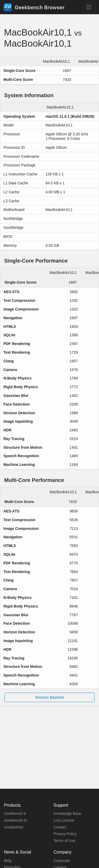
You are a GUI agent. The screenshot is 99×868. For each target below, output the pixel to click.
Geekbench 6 (15, 813)
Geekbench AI (16, 820)
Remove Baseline (50, 697)
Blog (8, 861)
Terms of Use (64, 841)
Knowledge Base (67, 813)
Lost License (64, 820)
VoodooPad (13, 827)
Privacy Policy (65, 834)
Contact (60, 827)
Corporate (62, 861)
